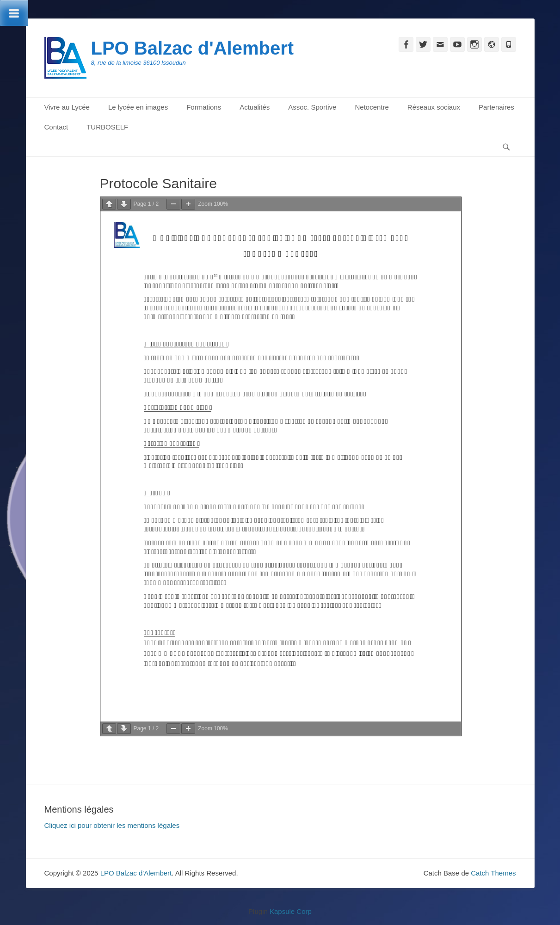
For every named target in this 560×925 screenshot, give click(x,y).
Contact (56, 127)
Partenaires (496, 107)
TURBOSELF (107, 127)
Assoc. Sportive (312, 107)
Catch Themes (493, 873)
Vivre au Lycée (67, 107)
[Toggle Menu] (14, 13)
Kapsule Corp (291, 911)
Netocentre (372, 107)
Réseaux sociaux (434, 107)
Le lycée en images (138, 107)
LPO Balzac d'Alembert (193, 48)
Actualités (255, 107)
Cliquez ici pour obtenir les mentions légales (112, 825)
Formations (204, 107)
